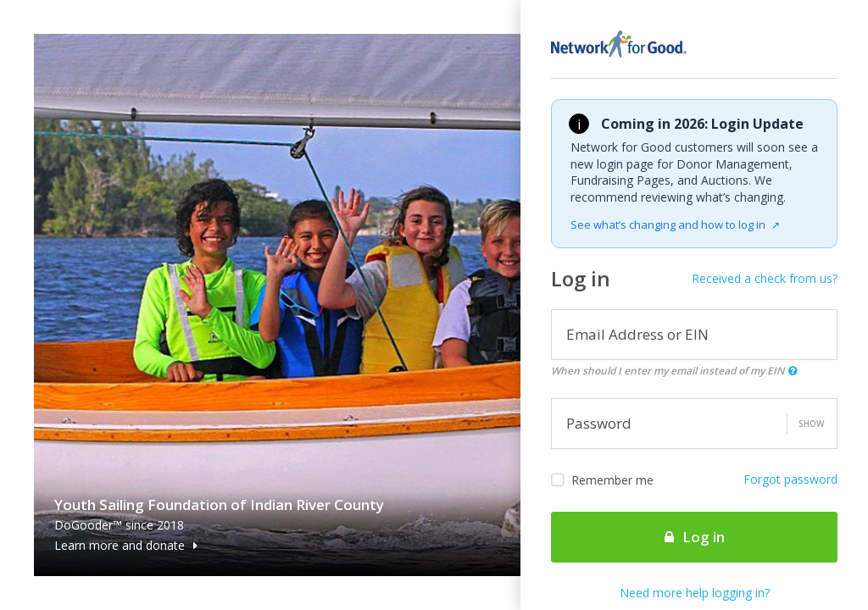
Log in (695, 537)
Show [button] (811, 424)
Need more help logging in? (695, 593)
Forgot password (790, 479)
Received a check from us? (765, 278)
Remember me (602, 480)
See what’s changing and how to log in (675, 225)
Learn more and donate (126, 545)
